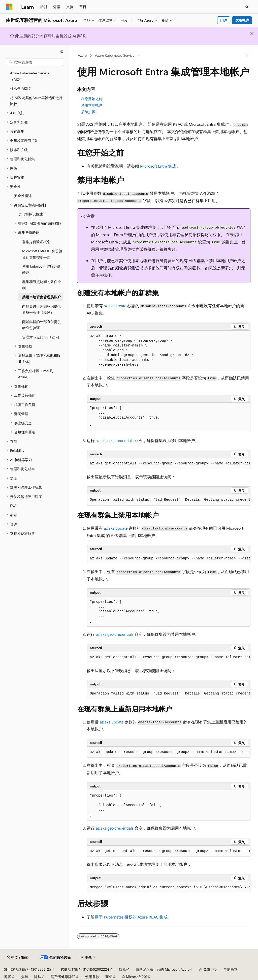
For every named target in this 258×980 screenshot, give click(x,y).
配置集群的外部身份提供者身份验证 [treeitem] (42, 325)
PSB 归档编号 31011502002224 (85, 969)
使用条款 (92, 977)
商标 (109, 977)
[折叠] (62, 52)
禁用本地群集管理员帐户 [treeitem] (42, 297)
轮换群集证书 (131, 268)
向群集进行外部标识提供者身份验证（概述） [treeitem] (42, 309)
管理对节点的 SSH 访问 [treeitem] (41, 337)
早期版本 (231, 969)
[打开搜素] (247, 7)
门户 (224, 20)
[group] (169, 464)
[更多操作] (246, 56)
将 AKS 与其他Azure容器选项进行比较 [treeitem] (36, 101)
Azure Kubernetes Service (115, 55)
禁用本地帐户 (92, 105)
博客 (8, 977)
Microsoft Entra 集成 (158, 166)
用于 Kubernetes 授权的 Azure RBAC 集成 (131, 917)
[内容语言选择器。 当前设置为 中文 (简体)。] (18, 958)
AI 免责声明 (208, 969)
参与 (24, 977)
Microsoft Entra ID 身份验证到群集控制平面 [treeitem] (42, 254)
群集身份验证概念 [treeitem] (36, 242)
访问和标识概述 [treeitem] (30, 214)
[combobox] (35, 62)
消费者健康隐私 (63, 977)
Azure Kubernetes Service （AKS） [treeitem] (30, 76)
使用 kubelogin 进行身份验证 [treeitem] (41, 269)
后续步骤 (88, 112)
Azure (82, 55)
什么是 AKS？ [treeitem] (21, 88)
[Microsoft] (9, 7)
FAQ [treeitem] (13, 506)
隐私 (122, 969)
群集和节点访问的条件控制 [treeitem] (42, 285)
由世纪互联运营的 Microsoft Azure (163, 969)
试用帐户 (242, 20)
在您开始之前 (92, 99)
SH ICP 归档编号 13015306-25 (28, 969)
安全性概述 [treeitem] (23, 196)
